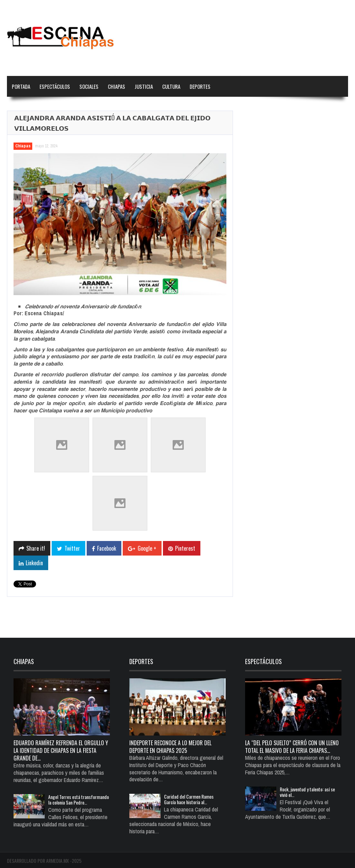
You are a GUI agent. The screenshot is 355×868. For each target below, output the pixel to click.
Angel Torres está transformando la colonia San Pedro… (79, 800)
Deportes (200, 86)
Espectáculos (55, 86)
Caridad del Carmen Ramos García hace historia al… (189, 799)
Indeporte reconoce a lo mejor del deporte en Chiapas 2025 (170, 747)
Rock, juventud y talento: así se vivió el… (307, 792)
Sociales (89, 86)
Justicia (144, 86)
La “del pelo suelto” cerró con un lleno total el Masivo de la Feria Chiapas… (292, 747)
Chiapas (116, 86)
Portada (21, 86)
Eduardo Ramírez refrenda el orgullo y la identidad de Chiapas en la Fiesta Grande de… (61, 750)
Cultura (171, 86)
